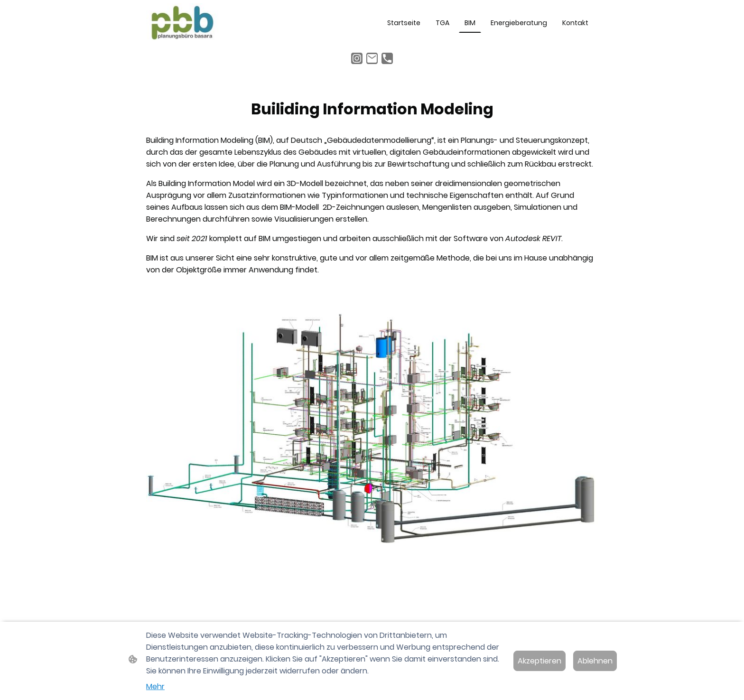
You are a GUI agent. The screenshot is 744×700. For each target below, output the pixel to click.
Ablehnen (595, 661)
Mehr (155, 686)
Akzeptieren (539, 661)
